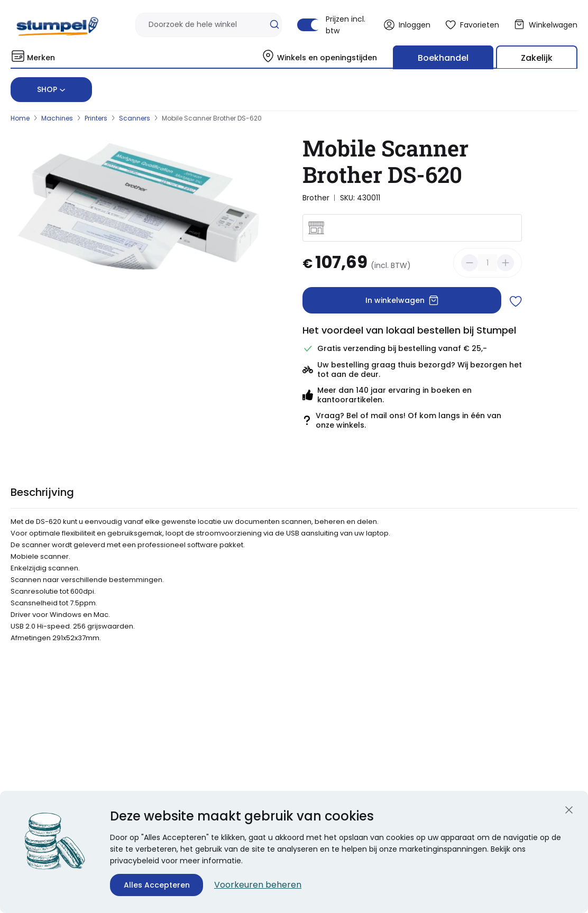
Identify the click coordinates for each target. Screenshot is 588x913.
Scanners (135, 118)
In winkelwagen (402, 300)
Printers (96, 118)
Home (20, 118)
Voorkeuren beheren (258, 885)
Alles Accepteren (157, 885)
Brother (316, 198)
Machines (57, 118)
